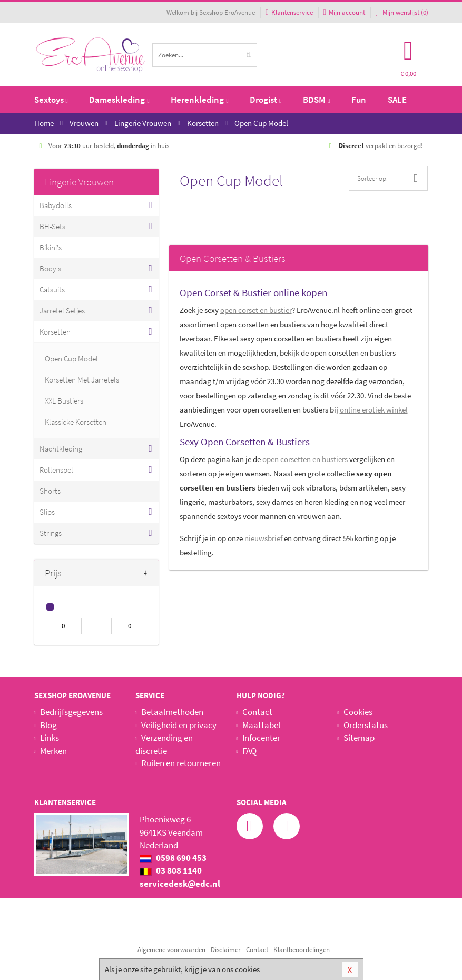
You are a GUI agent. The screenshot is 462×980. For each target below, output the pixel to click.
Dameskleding (119, 100)
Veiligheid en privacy (179, 725)
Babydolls (56, 205)
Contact (257, 712)
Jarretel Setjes (62, 311)
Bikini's (51, 247)
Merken (53, 751)
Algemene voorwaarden (171, 950)
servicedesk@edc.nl (180, 884)
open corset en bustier (256, 310)
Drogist (266, 100)
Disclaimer (226, 950)
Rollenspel (56, 470)
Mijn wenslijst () (402, 12)
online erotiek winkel (374, 410)
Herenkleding (199, 100)
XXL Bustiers (64, 401)
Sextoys (51, 100)
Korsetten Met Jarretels (82, 380)
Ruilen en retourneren (181, 763)
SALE (397, 100)
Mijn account (344, 12)
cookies (247, 969)
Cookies (358, 712)
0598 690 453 (173, 858)
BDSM (316, 100)
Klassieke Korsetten (76, 422)
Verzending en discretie (164, 744)
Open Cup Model (71, 359)
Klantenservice (289, 12)
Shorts (50, 491)
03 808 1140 (171, 870)
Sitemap (359, 738)
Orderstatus (366, 725)
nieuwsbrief (263, 538)
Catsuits (52, 290)
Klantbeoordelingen (302, 950)
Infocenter (261, 738)
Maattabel (261, 725)
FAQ (249, 751)
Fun (359, 100)
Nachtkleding (61, 449)
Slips (47, 512)
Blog (48, 725)
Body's (50, 268)
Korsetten (55, 332)
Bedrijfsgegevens (71, 712)
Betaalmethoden (172, 712)
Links (50, 738)
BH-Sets (52, 226)
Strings (51, 533)
